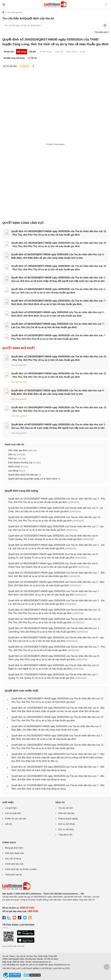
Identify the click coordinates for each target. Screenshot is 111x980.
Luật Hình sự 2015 (61, 968)
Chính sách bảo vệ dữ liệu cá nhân (21, 869)
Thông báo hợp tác (14, 875)
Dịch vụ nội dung (66, 829)
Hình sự (12, 458)
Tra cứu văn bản (66, 808)
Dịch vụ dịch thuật (67, 824)
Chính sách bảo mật (14, 864)
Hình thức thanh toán (15, 853)
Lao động (13, 471)
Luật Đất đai (46, 968)
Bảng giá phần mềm (14, 848)
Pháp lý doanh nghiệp (68, 819)
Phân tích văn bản (66, 813)
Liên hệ (8, 824)
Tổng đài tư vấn (65, 835)
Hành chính (14, 467)
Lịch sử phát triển (13, 813)
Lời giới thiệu (11, 808)
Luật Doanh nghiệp (30, 968)
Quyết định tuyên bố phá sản (23, 475)
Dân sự (12, 454)
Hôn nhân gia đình (19, 365)
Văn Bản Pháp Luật (11, 968)
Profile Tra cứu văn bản (16, 819)
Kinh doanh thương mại (20, 463)
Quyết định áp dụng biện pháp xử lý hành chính (33, 479)
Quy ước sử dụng (13, 859)
